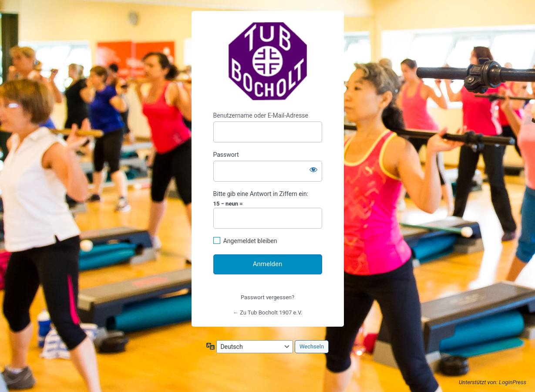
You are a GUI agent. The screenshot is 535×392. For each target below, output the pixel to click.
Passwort (226, 155)
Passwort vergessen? (267, 297)
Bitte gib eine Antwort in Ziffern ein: (261, 194)
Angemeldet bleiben (250, 241)
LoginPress (513, 382)
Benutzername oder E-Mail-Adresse (261, 115)
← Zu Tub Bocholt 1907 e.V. (267, 313)
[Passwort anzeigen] (313, 169)
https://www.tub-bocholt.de (268, 61)
